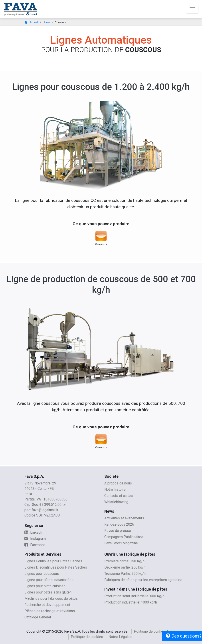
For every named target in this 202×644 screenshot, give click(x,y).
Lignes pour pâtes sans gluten (48, 592)
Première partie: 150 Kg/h (124, 561)
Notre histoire (115, 489)
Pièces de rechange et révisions (50, 611)
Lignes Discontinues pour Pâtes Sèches (56, 567)
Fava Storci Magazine (121, 543)
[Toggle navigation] (192, 9)
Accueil (31, 22)
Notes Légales (120, 637)
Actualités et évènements (124, 518)
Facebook (35, 545)
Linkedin (34, 532)
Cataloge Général (38, 617)
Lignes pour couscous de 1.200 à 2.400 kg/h (101, 87)
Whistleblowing (116, 502)
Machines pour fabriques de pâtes (51, 598)
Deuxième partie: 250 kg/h (125, 567)
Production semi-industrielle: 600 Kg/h (134, 596)
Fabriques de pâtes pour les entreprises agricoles (143, 580)
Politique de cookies (87, 637)
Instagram (35, 539)
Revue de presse (118, 531)
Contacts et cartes (119, 496)
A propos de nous (118, 483)
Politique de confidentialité (155, 631)
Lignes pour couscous (42, 574)
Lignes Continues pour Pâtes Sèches (53, 561)
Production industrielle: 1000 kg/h (131, 602)
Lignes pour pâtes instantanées (49, 580)
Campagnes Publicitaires (124, 537)
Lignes (47, 22)
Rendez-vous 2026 (119, 524)
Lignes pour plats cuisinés (45, 586)
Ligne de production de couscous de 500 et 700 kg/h (101, 285)
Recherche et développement (47, 605)
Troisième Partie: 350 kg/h (125, 574)
